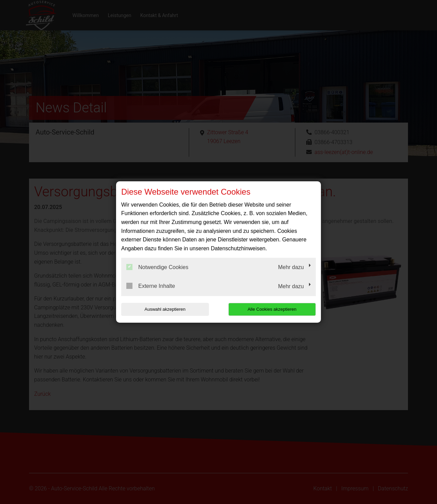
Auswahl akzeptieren (165, 309)
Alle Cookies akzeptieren (272, 309)
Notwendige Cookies (157, 267)
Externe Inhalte (151, 286)
